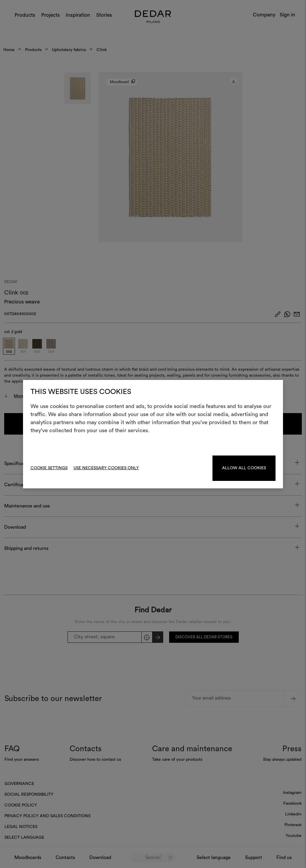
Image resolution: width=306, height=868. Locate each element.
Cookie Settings (49, 468)
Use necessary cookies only (106, 468)
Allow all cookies (244, 468)
